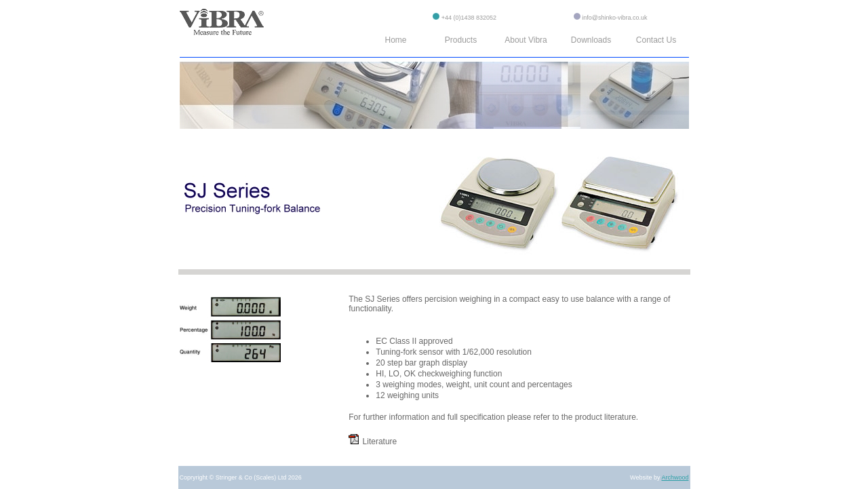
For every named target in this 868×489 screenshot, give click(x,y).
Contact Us (656, 40)
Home (395, 40)
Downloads (591, 40)
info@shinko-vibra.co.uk (614, 18)
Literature (373, 442)
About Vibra (526, 40)
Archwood (675, 477)
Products (461, 40)
